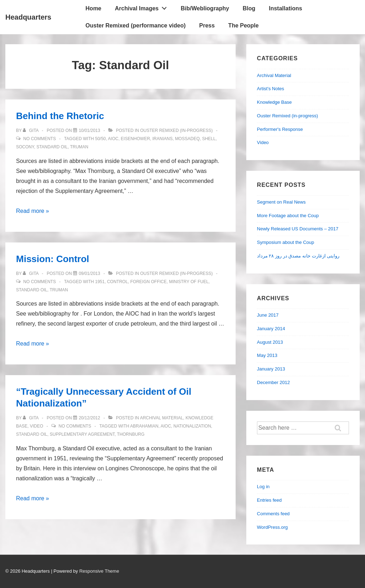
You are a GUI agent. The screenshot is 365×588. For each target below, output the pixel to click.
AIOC (113, 139)
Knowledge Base (274, 102)
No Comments (39, 139)
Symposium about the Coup (286, 242)
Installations (285, 8)
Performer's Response (280, 129)
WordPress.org (272, 527)
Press (207, 25)
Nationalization (192, 426)
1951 (100, 282)
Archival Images (143, 7)
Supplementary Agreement (82, 434)
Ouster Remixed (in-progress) (176, 131)
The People (243, 25)
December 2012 (274, 382)
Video (37, 426)
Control (117, 282)
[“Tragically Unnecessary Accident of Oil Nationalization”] (89, 418)
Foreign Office (148, 282)
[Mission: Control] (89, 273)
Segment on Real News (281, 202)
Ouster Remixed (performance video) (136, 25)
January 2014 (271, 329)
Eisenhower (135, 139)
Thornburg (131, 434)
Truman (79, 147)
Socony (25, 147)
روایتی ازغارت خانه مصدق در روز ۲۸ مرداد (298, 256)
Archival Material (162, 418)
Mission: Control (53, 259)
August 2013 (270, 342)
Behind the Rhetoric (60, 116)
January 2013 (271, 369)
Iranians (163, 139)
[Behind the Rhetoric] (89, 131)
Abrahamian (144, 426)
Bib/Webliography (205, 8)
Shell (209, 139)
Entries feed (269, 500)
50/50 (101, 139)
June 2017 (268, 315)
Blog (249, 8)
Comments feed (273, 514)
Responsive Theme (99, 571)
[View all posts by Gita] (31, 131)
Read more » (33, 211)
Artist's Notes (271, 89)
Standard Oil (52, 147)
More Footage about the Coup (288, 216)
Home (93, 8)
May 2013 (267, 355)
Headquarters (28, 17)
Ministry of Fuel (189, 282)
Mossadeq (187, 139)
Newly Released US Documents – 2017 (298, 229)
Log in (263, 487)
